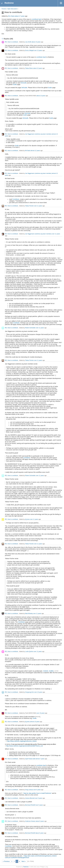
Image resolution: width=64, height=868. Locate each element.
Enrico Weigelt (29, 50)
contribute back (37, 19)
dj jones (27, 519)
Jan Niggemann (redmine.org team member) (38, 134)
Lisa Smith (28, 42)
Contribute (16, 199)
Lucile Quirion (29, 651)
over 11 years (38, 206)
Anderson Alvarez (30, 821)
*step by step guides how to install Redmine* (37, 793)
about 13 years (38, 68)
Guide (15, 84)
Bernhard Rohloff (30, 805)
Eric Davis (11, 16)
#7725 (56, 671)
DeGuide (24, 83)
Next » (24, 861)
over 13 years (38, 50)
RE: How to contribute (11, 42)
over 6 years (37, 790)
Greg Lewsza (29, 790)
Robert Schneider (30, 328)
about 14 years (36, 42)
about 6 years (40, 821)
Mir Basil (28, 150)
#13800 (51, 671)
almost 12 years (35, 150)
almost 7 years (40, 759)
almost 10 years (35, 722)
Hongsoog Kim (29, 692)
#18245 (46, 671)
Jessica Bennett (30, 798)
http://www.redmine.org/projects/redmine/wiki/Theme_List (24, 746)
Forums (4, 9)
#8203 (38, 717)
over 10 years (38, 692)
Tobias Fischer (29, 206)
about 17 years (20, 16)
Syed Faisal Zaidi (30, 759)
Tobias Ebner (29, 68)
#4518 (30, 627)
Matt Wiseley (29, 613)
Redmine (26, 867)
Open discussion (12, 9)
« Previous (6, 861)
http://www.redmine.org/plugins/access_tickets (22, 741)
